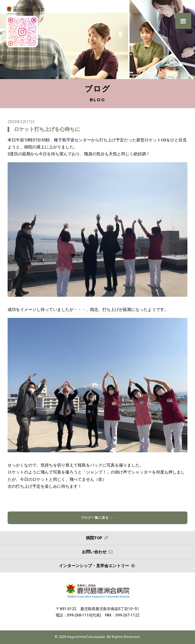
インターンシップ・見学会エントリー (97, 566)
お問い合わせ (97, 552)
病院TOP (97, 538)
